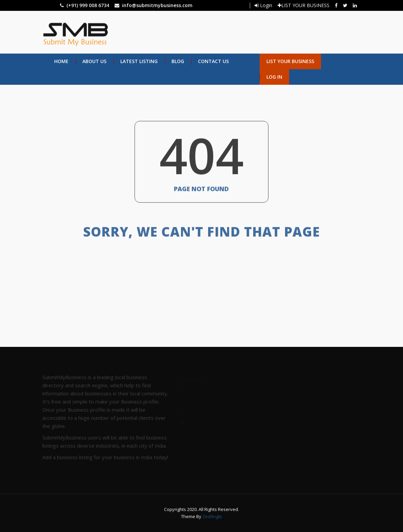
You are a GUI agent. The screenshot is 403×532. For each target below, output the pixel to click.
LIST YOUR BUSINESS (304, 5)
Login (263, 5)
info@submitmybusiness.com (157, 5)
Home (61, 61)
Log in (274, 77)
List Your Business (290, 61)
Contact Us (213, 61)
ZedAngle (212, 516)
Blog (178, 61)
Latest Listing (139, 61)
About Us (94, 61)
